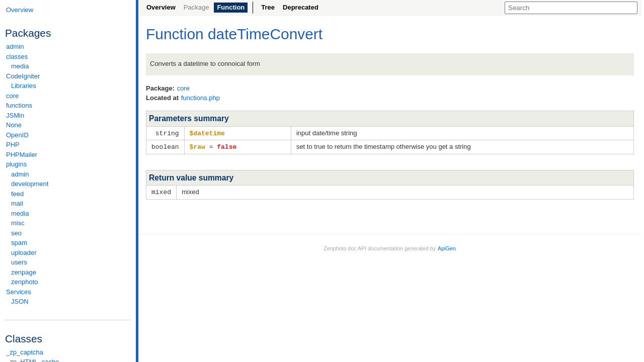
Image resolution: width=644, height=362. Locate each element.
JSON (20, 301)
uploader (24, 253)
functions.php (200, 98)
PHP (13, 145)
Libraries (24, 86)
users (19, 262)
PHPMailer (22, 155)
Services (68, 292)
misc (18, 223)
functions (19, 105)
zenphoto (70, 282)
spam (19, 243)
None (14, 125)
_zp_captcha (25, 352)
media (20, 66)
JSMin (15, 115)
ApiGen (447, 247)
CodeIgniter (68, 76)
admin (15, 47)
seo (16, 233)
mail (17, 203)
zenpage (24, 272)
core (12, 96)
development (30, 184)
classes (68, 57)
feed (17, 194)
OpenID (17, 135)
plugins (68, 164)
